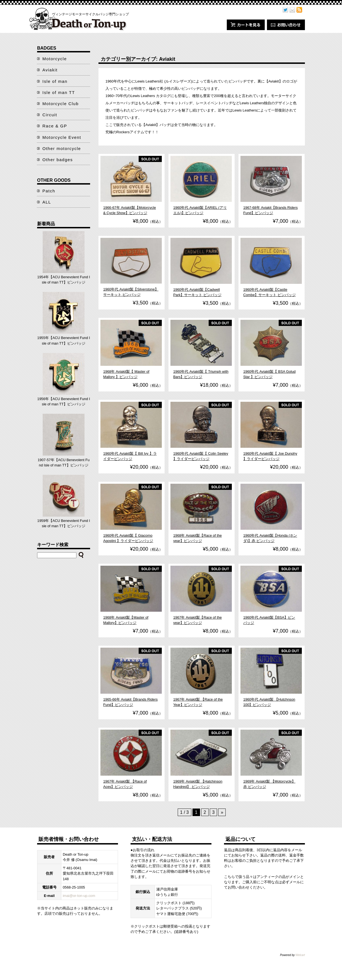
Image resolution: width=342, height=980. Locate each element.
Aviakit (50, 70)
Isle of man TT (59, 92)
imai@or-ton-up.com (79, 896)
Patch (49, 191)
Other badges (58, 160)
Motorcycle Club (61, 104)
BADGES (47, 48)
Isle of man (55, 81)
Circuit (50, 115)
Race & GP (55, 126)
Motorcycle (55, 59)
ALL (47, 202)
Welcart (300, 955)
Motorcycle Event (62, 137)
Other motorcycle (62, 148)
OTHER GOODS (54, 180)
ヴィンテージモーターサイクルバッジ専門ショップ (90, 14)
